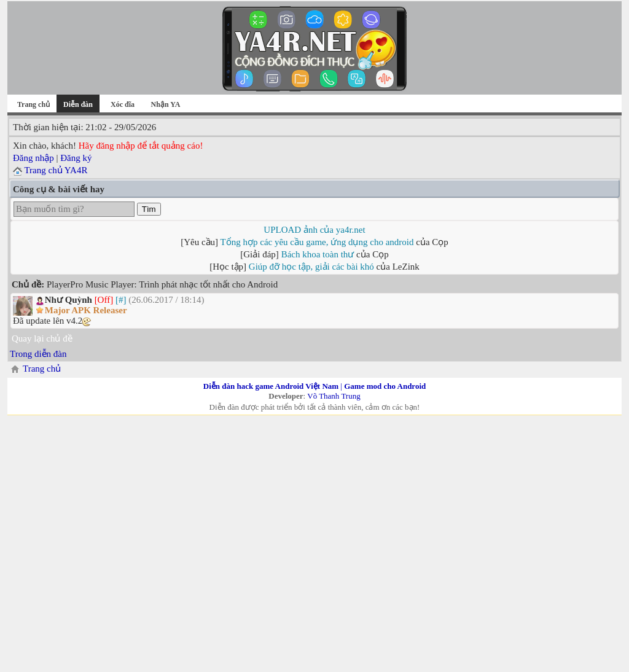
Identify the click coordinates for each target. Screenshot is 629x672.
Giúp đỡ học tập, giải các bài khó (311, 267)
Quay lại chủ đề (42, 338)
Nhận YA (166, 104)
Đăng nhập (33, 158)
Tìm (149, 209)
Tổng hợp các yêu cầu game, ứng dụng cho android (317, 242)
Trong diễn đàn (38, 354)
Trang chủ (33, 104)
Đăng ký (76, 158)
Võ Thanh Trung (334, 396)
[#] (121, 300)
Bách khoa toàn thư (318, 254)
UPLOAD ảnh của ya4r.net (314, 230)
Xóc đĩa (123, 104)
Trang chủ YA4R (56, 170)
